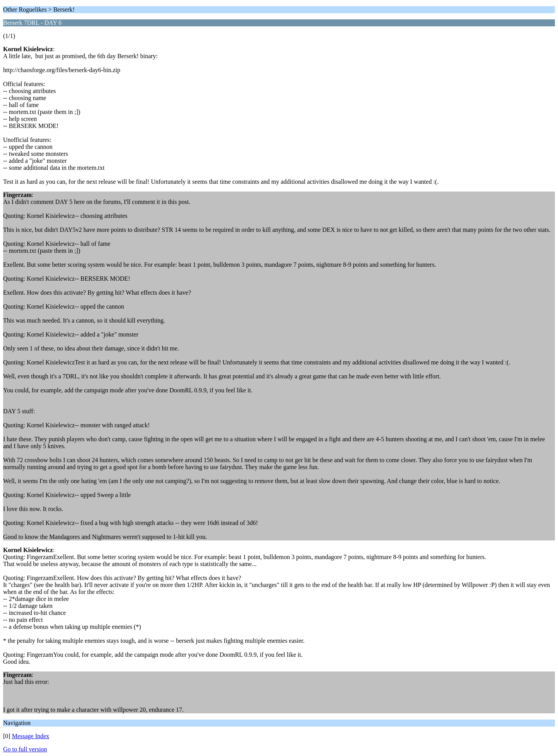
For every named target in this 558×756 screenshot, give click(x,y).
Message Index (31, 736)
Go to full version (25, 749)
